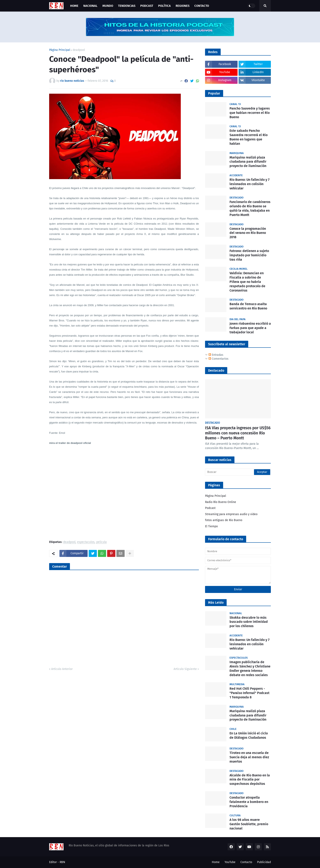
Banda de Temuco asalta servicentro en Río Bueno (248, 306)
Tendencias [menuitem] (127, 6)
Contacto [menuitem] (202, 6)
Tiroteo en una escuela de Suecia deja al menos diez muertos (249, 757)
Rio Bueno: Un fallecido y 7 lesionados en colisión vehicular (249, 184)
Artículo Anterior (62, 669)
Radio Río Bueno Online (221, 502)
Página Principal (60, 50)
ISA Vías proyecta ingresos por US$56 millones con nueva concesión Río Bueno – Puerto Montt (238, 433)
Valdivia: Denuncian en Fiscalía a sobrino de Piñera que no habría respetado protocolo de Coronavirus (247, 282)
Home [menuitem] (74, 6)
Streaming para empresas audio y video (231, 514)
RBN (62, 862)
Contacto (246, 862)
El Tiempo (211, 526)
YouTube (230, 862)
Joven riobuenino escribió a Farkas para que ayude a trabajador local (250, 328)
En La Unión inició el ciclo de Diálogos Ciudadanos (249, 735)
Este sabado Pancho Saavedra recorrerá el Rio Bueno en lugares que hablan (249, 137)
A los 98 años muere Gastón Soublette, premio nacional (249, 824)
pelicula (101, 542)
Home (216, 862)
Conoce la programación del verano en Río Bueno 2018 (248, 233)
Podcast (210, 508)
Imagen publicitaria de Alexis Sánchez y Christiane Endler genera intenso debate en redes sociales (250, 668)
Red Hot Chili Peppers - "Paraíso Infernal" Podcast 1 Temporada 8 (249, 693)
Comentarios (219, 359)
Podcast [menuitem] (147, 6)
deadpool (79, 50)
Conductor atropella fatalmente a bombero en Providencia (249, 802)
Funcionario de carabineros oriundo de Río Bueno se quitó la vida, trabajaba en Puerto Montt (250, 208)
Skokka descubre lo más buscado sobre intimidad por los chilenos (249, 622)
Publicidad (264, 862)
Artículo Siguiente (185, 669)
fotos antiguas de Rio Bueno (224, 520)
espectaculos (86, 542)
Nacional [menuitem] (90, 6)
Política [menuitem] (164, 6)
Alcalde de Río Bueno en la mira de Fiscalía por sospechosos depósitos (250, 780)
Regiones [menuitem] (183, 6)
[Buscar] (238, 472)
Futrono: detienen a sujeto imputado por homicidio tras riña (249, 255)
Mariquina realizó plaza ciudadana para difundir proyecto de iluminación (248, 162)
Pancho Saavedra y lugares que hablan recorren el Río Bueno (250, 113)
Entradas (216, 355)
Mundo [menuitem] (108, 6)
